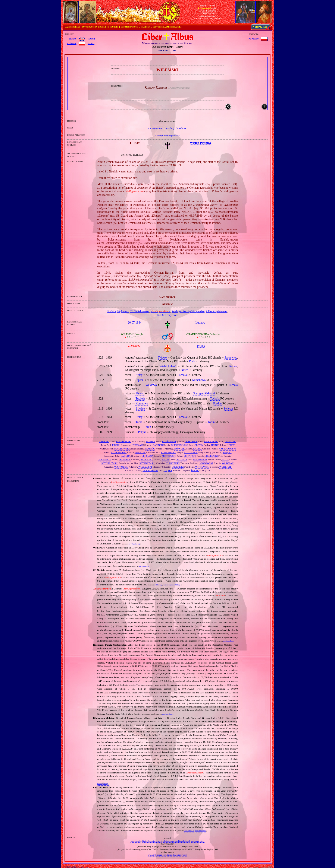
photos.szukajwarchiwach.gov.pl (176, 841)
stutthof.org (158, 585)
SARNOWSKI (200, 460)
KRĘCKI (227, 452)
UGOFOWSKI (206, 463)
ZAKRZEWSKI (150, 470)
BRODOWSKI (211, 441)
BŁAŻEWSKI (169, 441)
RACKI (165, 460)
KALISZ (197, 449)
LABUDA (126, 456)
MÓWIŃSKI (190, 456)
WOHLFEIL (225, 467)
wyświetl (71, 43)
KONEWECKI (168, 452)
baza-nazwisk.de (198, 841)
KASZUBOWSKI (227, 449)
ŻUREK (195, 470)
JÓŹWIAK (179, 449)
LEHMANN (148, 456)
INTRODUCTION (90, 27)
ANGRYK (104, 441)
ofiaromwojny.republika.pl (171, 585)
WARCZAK (228, 463)
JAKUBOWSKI (122, 449)
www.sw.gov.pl (144, 566)
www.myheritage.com (157, 855)
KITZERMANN (119, 452)
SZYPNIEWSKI (147, 463)
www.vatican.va (189, 831)
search (91, 39)
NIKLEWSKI (211, 456)
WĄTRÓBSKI (121, 467)
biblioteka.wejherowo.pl (152, 841)
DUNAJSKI (230, 441)
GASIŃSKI (158, 445)
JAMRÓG (150, 449)
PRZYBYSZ (147, 460)
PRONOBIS (124, 460)
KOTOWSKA (191, 452)
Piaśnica (112, 311)
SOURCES (114, 27)
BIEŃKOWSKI (124, 441)
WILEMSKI (178, 467)
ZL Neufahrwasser (140, 311)
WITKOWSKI (202, 467)
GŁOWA (199, 445)
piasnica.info (136, 841)
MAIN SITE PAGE (73, 27)
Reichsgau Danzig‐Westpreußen (188, 311)
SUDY (226, 460)
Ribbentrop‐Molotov (216, 311)
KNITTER (141, 452)
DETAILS (103, 27)
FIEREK (116, 445)
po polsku (254, 39)
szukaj (91, 43)
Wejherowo (123, 311)
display (73, 39)
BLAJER (151, 441)
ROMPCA (182, 460)
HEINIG (215, 445)
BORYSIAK (192, 441)
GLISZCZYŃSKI (179, 445)
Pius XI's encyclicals (167, 315)
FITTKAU (138, 445)
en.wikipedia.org (134, 544)
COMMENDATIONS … (131, 27)
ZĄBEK (168, 470)
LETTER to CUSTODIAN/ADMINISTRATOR (162, 27)
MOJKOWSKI (169, 456)
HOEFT (231, 445)
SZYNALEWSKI (110, 463)
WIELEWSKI (145, 467)
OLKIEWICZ (104, 460)
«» (161, 311)
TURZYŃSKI (173, 463)
